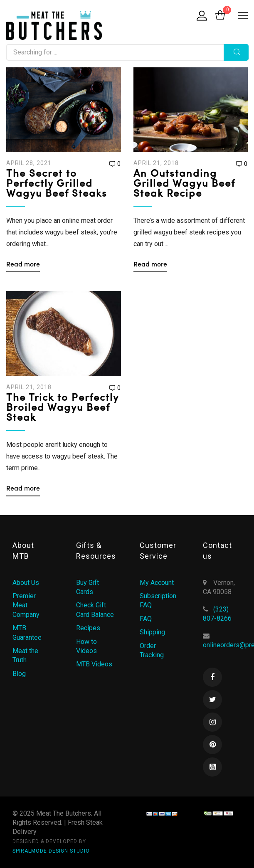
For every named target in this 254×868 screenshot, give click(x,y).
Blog (19, 674)
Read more (23, 265)
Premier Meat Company (26, 605)
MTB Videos (94, 664)
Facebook (212, 677)
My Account (157, 583)
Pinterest (212, 745)
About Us (26, 583)
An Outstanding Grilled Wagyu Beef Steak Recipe (184, 184)
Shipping (152, 632)
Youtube (212, 767)
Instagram (212, 722)
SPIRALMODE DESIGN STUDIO (51, 851)
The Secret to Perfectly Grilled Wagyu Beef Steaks (57, 184)
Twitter (212, 700)
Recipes (88, 628)
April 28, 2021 (29, 163)
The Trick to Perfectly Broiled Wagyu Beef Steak (62, 408)
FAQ (146, 619)
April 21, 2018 (156, 163)
